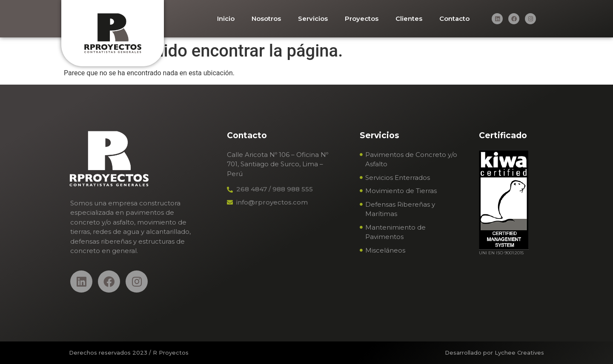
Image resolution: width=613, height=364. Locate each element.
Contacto (454, 18)
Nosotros (266, 18)
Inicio (226, 18)
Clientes (409, 18)
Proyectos (362, 18)
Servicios (313, 18)
